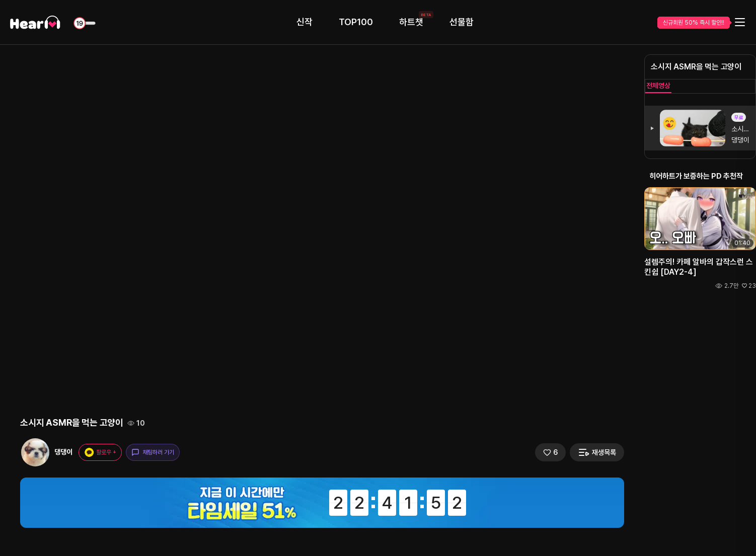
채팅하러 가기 (153, 452)
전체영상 (658, 86)
